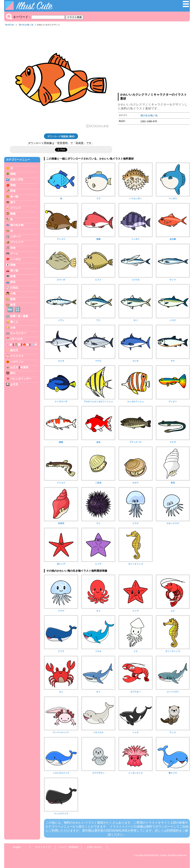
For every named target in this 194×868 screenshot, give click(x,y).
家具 (13, 282)
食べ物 (14, 197)
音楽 (13, 248)
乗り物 (14, 271)
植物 (13, 174)
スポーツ (16, 236)
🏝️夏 (17, 345)
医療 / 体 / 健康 (19, 316)
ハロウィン (17, 362)
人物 (13, 293)
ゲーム (14, 253)
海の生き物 (24, 25)
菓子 (13, 202)
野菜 (13, 191)
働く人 (14, 322)
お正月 (14, 367)
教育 (13, 305)
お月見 (14, 384)
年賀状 (24, 367)
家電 (13, 276)
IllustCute (10, 25)
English (17, 847)
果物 (13, 185)
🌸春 (9, 345)
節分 (13, 373)
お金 (13, 327)
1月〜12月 (16, 339)
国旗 (13, 265)
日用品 (14, 288)
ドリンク (16, 208)
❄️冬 (34, 345)
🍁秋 (26, 345)
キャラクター (18, 333)
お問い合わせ (94, 847)
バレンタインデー (21, 379)
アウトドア (17, 242)
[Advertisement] (154, 61)
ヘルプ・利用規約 (69, 847)
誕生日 (14, 350)
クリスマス (17, 356)
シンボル (16, 259)
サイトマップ (43, 847)
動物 (13, 214)
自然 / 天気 (17, 179)
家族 (13, 299)
